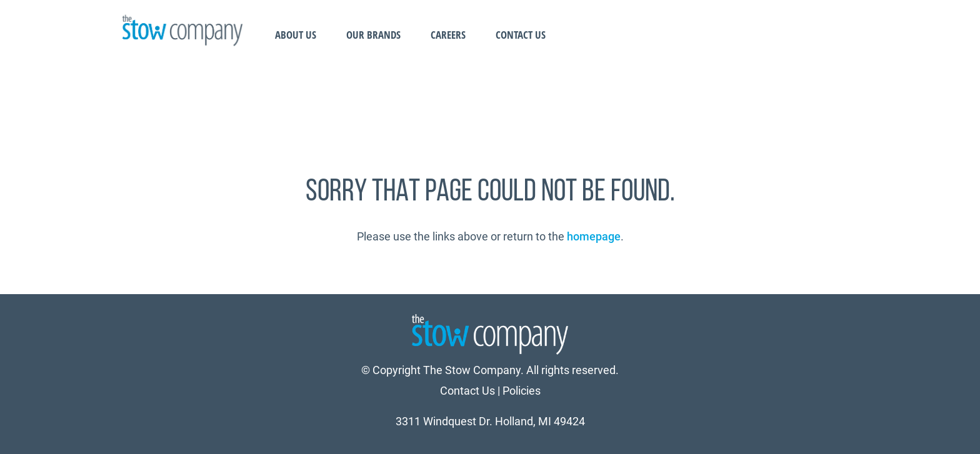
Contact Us (521, 35)
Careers (448, 35)
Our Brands (373, 35)
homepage (594, 236)
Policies (522, 391)
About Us (296, 35)
